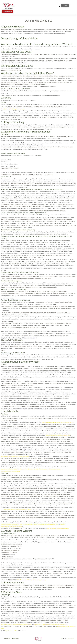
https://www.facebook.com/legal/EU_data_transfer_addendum (18, 469)
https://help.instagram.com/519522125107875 (48, 524)
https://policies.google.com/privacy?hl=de (12, 629)
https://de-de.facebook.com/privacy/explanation (59, 435)
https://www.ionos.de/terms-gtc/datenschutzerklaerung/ (32, 580)
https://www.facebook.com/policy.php (11, 471)
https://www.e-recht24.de (12, 631)
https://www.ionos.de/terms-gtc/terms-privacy (13, 109)
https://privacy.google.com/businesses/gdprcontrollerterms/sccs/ (53, 624)
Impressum (6, 639)
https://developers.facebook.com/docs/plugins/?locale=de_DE (59, 422)
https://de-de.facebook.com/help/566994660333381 (50, 469)
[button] (60, 6)
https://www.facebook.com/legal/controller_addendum (15, 456)
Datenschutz (14, 639)
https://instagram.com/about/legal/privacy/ (59, 528)
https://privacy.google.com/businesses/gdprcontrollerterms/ (17, 624)
